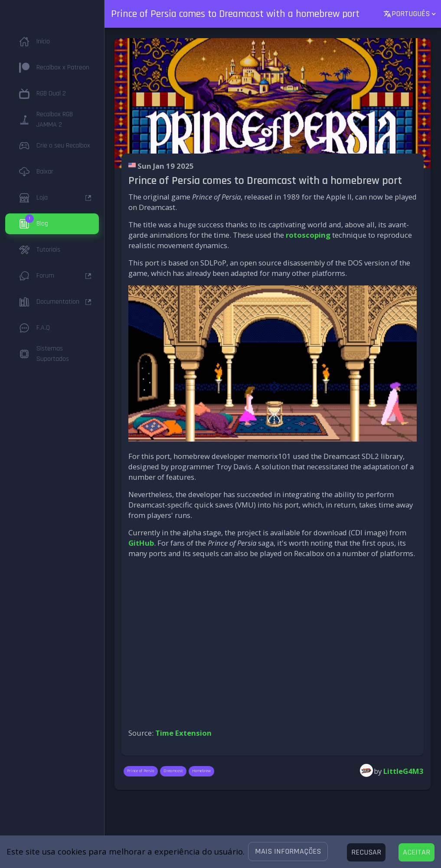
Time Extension (183, 733)
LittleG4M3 (403, 771)
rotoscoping (308, 235)
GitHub (141, 543)
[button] (288, 852)
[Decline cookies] (366, 852)
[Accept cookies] (416, 852)
